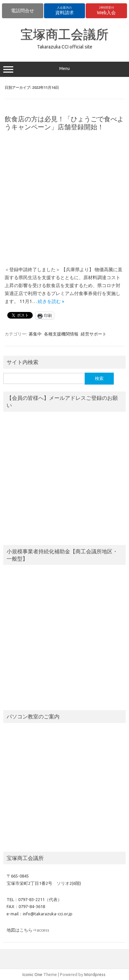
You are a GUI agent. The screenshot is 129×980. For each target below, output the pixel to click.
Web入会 (106, 11)
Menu (64, 69)
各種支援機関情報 (61, 334)
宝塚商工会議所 (64, 34)
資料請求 (64, 11)
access (43, 930)
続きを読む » (51, 301)
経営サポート (94, 334)
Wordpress (95, 974)
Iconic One (32, 974)
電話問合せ (22, 11)
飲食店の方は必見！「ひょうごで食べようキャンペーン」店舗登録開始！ (64, 123)
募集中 (35, 334)
